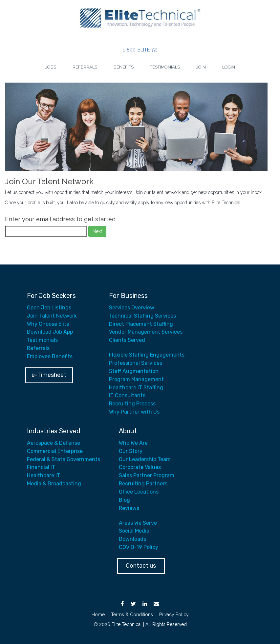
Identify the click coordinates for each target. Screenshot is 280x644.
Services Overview (132, 308)
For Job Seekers (51, 296)
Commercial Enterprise (55, 451)
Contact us (141, 566)
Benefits (124, 67)
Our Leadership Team (145, 459)
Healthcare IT (43, 475)
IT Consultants (127, 395)
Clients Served (127, 340)
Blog (124, 500)
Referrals (85, 67)
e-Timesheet (49, 375)
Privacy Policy (174, 615)
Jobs (51, 67)
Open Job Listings (49, 308)
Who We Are (133, 443)
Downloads (132, 539)
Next (97, 231)
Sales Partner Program (147, 475)
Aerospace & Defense (54, 443)
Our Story (131, 451)
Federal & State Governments (64, 459)
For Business (128, 296)
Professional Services (136, 363)
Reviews (129, 508)
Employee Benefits (50, 356)
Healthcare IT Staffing (136, 388)
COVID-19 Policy (139, 547)
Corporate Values (140, 467)
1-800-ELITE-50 (140, 50)
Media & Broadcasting (54, 484)
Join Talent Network (52, 316)
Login (229, 67)
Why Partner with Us (134, 412)
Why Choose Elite (48, 324)
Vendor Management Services (146, 332)
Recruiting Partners (143, 484)
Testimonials (165, 67)
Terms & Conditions (132, 615)
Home (98, 615)
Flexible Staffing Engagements (147, 355)
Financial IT (41, 467)
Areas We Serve (138, 523)
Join (201, 67)
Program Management (136, 379)
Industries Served (54, 431)
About (128, 431)
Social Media (134, 531)
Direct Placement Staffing (141, 324)
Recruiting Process (132, 404)
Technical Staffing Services (142, 316)
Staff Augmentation (134, 371)
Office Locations (139, 492)
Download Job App (50, 332)
